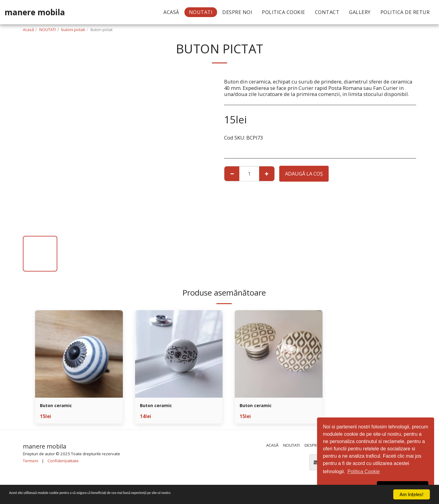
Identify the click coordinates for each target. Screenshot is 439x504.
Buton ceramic (58, 406)
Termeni (30, 462)
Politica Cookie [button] (364, 472)
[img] (79, 354)
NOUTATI (48, 30)
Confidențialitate (63, 462)
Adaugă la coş (304, 174)
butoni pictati (73, 30)
